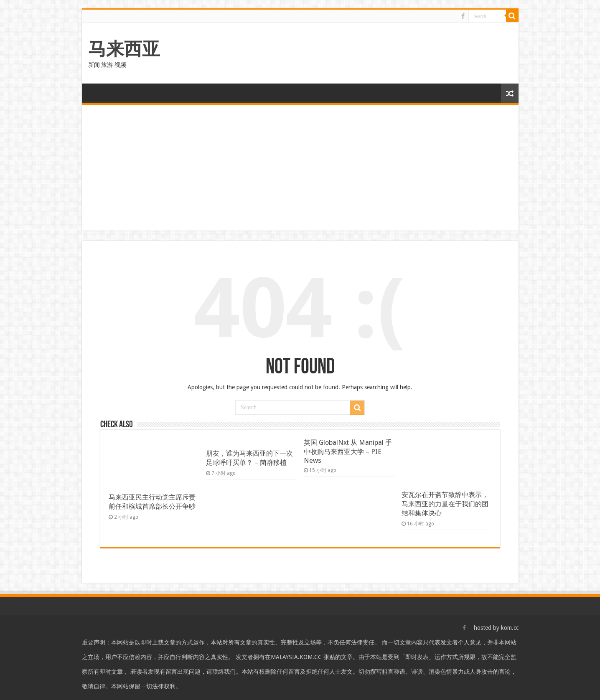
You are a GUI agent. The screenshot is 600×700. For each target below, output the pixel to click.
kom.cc (510, 628)
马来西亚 (124, 49)
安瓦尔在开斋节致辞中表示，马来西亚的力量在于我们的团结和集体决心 (445, 504)
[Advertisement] (300, 168)
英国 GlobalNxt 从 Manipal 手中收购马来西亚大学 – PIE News (348, 451)
